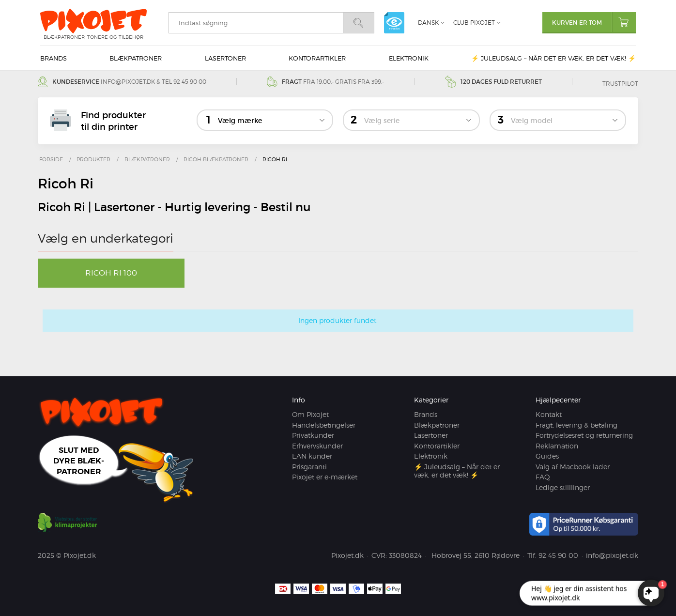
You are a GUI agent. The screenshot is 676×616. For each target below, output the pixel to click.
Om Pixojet (310, 414)
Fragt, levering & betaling (576, 425)
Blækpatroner (136, 58)
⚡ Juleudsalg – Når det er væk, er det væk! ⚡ (553, 58)
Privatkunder (313, 435)
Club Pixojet (474, 23)
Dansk (428, 23)
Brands (54, 58)
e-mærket (394, 23)
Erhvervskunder (317, 446)
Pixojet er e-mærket (325, 477)
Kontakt (549, 414)
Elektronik (409, 58)
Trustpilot (620, 84)
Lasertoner (225, 58)
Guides (547, 456)
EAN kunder (312, 456)
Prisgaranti (309, 467)
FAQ (543, 477)
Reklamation (557, 446)
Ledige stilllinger (563, 487)
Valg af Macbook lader (573, 467)
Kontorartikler (317, 58)
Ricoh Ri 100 (111, 273)
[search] (256, 23)
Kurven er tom (594, 22)
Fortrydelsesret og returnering (584, 435)
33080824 (405, 555)
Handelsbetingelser (324, 425)
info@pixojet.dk (128, 82)
